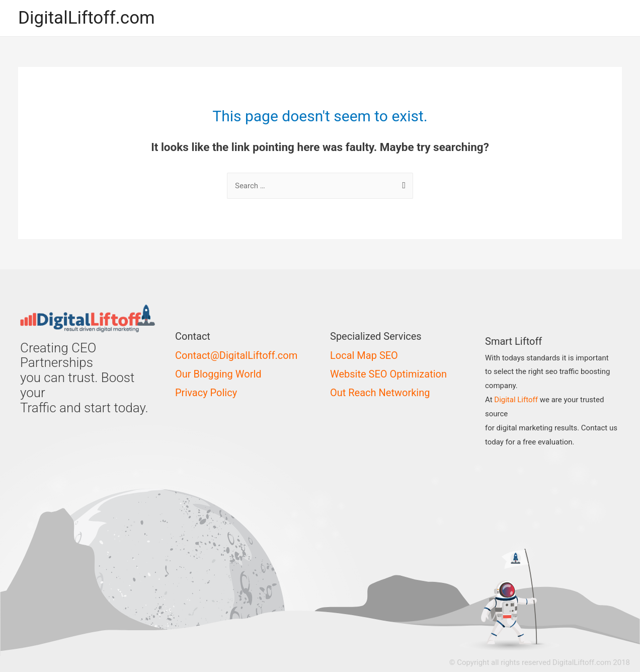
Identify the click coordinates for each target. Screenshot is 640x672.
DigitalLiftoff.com (87, 18)
